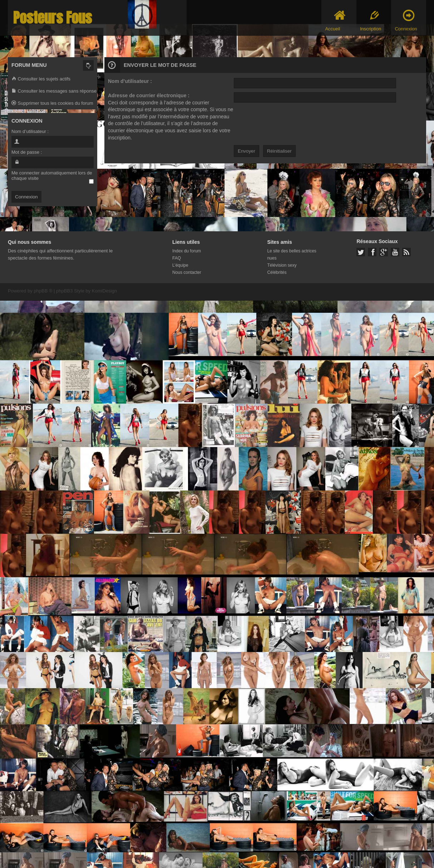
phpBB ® (43, 291)
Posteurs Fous (53, 18)
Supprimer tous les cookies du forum (52, 103)
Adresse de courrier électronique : (149, 95)
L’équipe (180, 265)
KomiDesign (104, 291)
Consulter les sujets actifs (41, 79)
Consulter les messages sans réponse (54, 91)
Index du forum (187, 251)
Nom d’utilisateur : (130, 81)
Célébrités (277, 272)
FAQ (177, 258)
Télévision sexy (282, 265)
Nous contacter (187, 272)
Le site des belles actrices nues (292, 255)
